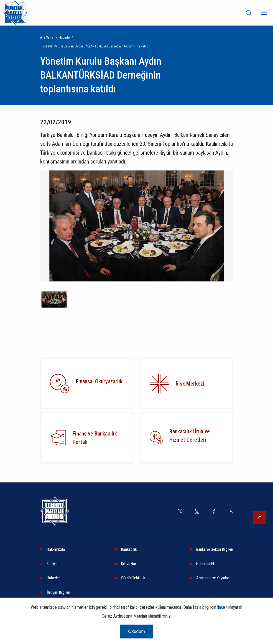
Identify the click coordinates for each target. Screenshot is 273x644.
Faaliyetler (55, 564)
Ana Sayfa (47, 37)
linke (221, 611)
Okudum (136, 635)
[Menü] (264, 13)
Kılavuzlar (129, 564)
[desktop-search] (249, 13)
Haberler (65, 37)
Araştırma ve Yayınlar (213, 578)
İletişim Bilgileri (58, 592)
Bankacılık (129, 549)
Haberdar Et (205, 564)
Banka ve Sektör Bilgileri (215, 549)
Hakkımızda (56, 549)
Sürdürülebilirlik (133, 578)
